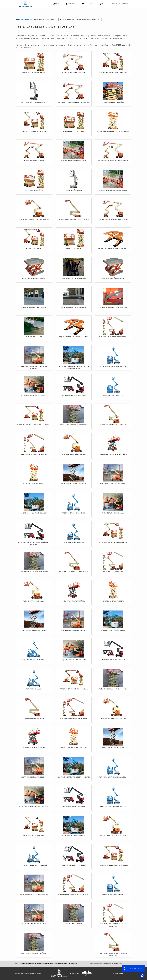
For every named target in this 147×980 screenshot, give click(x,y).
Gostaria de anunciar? (120, 4)
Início (56, 4)
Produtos (88, 4)
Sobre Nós (71, 4)
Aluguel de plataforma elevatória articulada (46, 19)
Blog (102, 4)
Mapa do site (117, 964)
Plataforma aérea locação (67, 19)
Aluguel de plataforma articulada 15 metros (89, 19)
